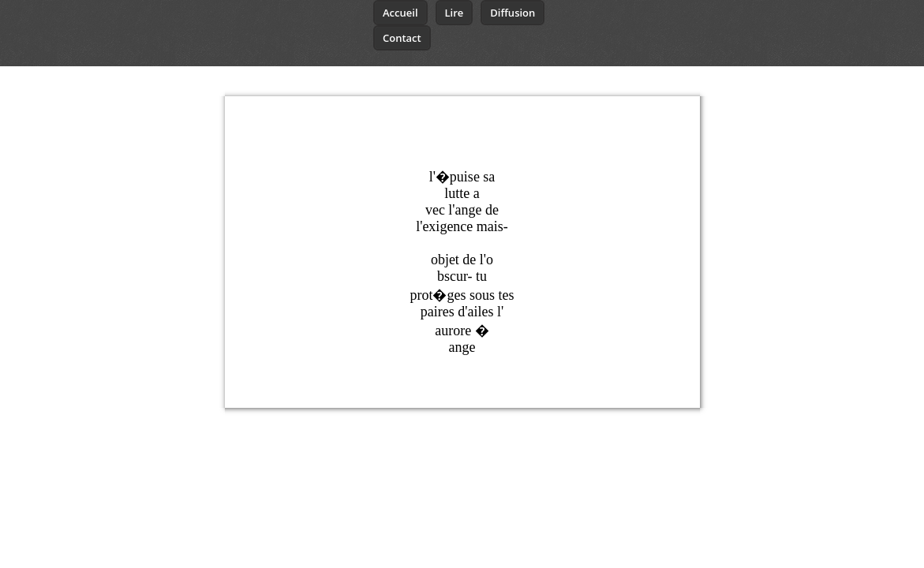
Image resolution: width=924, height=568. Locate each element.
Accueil (400, 13)
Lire (455, 13)
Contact (402, 38)
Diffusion (513, 13)
